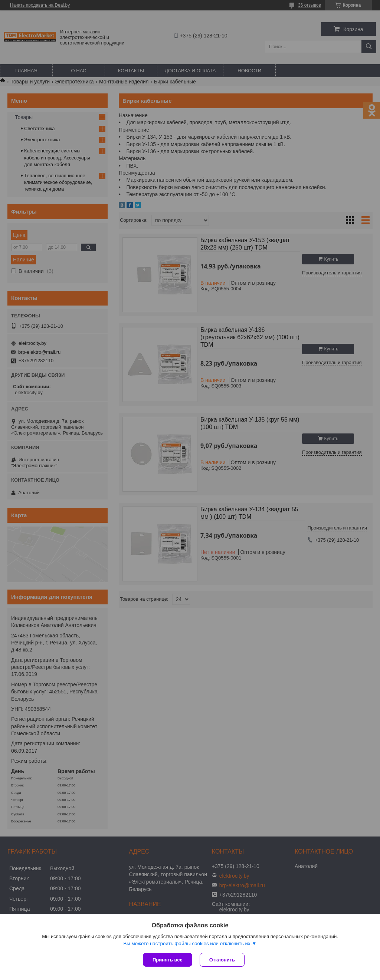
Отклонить (222, 960)
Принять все (168, 960)
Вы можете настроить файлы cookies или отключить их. (187, 943)
